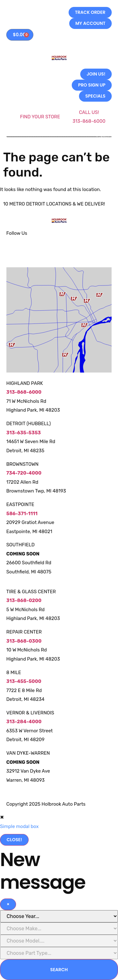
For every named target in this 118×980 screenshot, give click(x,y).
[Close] (8, 904)
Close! (14, 840)
